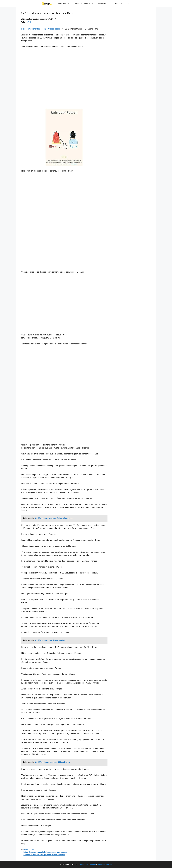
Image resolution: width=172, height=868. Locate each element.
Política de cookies (105, 864)
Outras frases (54, 29)
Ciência (119, 4)
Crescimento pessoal (85, 4)
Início (23, 29)
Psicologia (105, 4)
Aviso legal (84, 864)
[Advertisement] (64, 68)
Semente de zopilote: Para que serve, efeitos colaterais (44, 855)
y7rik (29, 22)
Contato (93, 864)
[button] (128, 4)
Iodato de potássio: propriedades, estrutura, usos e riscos (45, 852)
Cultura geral (64, 4)
